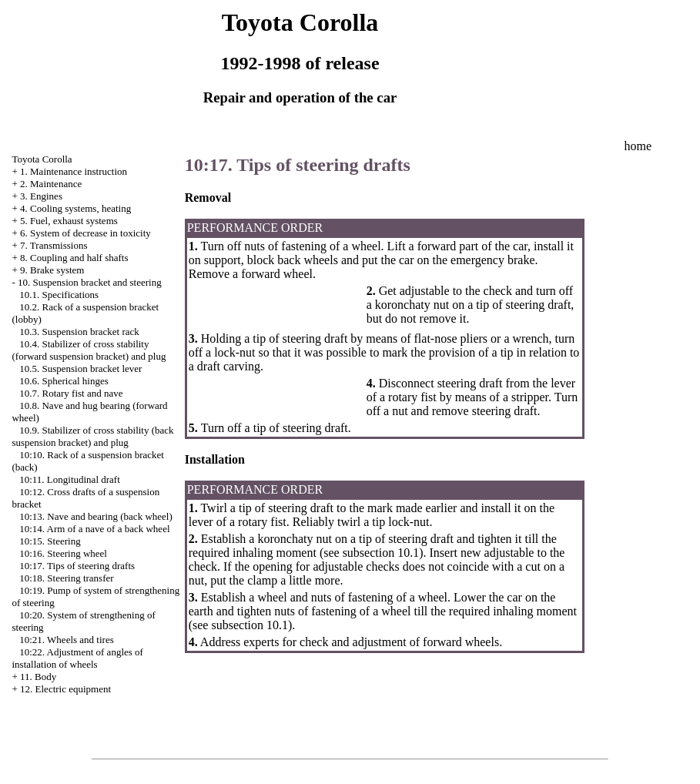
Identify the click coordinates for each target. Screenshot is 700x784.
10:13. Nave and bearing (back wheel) (96, 516)
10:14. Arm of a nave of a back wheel (94, 529)
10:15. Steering (50, 541)
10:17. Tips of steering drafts (77, 566)
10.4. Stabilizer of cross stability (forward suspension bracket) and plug (89, 350)
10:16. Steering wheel (63, 553)
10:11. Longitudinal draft (70, 479)
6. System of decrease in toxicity (85, 233)
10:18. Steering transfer (66, 578)
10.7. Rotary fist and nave (71, 393)
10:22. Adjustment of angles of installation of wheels (77, 658)
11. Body (38, 677)
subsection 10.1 (380, 553)
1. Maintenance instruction (74, 171)
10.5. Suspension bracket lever (80, 369)
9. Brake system (52, 270)
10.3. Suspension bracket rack (79, 332)
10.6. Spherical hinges (64, 381)
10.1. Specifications (59, 295)
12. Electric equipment (65, 689)
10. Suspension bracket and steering (90, 282)
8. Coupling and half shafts (74, 258)
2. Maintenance (51, 184)
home (638, 146)
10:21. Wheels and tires (67, 640)
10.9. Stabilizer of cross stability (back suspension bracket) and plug (92, 436)
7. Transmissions (54, 245)
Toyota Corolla (42, 159)
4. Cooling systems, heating (75, 208)
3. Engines (41, 196)
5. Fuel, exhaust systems (69, 221)
